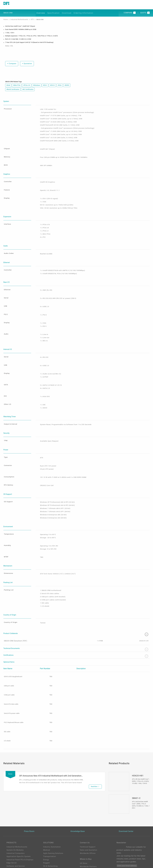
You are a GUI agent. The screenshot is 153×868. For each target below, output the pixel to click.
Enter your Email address (127, 843)
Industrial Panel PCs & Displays (20, 837)
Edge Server (12, 840)
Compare (11, 60)
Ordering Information (89, 10)
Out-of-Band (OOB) (51, 853)
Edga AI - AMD (49, 850)
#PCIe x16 (27, 82)
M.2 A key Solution (51, 859)
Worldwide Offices (88, 831)
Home (5, 17)
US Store (84, 841)
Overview (44, 10)
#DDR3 (67, 82)
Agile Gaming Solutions (53, 831)
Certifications (76, 633)
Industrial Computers (16, 831)
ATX (28, 17)
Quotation (26, 60)
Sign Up (83, 858)
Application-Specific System (19, 834)
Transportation (50, 834)
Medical (47, 827)
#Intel (8, 82)
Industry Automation (52, 824)
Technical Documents (76, 626)
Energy (46, 837)
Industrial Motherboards (17, 17)
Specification (58, 10)
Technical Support (88, 824)
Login (82, 855)
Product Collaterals (76, 611)
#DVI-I (45, 82)
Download (72, 10)
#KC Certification (28, 86)
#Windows (37, 82)
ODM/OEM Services (52, 856)
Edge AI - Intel (49, 847)
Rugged (46, 840)
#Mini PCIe (17, 82)
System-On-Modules (15, 827)
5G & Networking (50, 843)
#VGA (60, 82)
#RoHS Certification (13, 86)
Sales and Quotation (89, 827)
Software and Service (16, 843)
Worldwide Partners (88, 844)
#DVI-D (52, 82)
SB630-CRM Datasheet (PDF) (16, 618)
